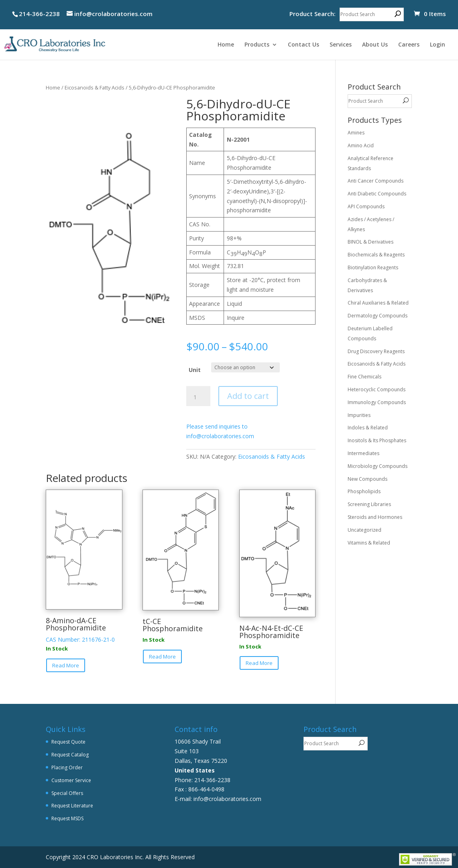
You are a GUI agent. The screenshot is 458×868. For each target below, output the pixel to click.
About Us (375, 45)
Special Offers (67, 793)
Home (226, 45)
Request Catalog (70, 755)
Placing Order (67, 767)
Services (341, 45)
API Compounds (366, 206)
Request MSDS (67, 818)
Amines (356, 133)
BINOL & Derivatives (370, 242)
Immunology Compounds (377, 402)
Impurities (359, 415)
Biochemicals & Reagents (376, 255)
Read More (66, 665)
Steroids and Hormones (375, 517)
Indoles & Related (368, 428)
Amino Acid (361, 145)
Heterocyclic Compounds (377, 389)
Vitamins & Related (369, 543)
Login (438, 45)
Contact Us (303, 45)
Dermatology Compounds (378, 316)
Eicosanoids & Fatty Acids (95, 87)
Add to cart (248, 396)
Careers (409, 45)
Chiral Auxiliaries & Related (378, 303)
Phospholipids (364, 491)
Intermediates (363, 453)
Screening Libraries (369, 504)
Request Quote (68, 742)
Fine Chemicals (364, 377)
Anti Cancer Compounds (376, 181)
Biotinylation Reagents (373, 267)
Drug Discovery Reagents (376, 351)
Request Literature (72, 806)
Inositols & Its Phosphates (377, 440)
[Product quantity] (198, 397)
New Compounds (367, 479)
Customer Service (71, 780)
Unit (195, 370)
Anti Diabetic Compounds (377, 194)
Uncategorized (364, 530)
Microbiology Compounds (378, 466)
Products (257, 45)
